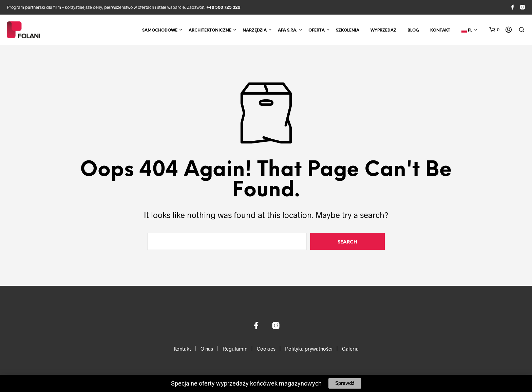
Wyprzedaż (383, 30)
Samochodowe (160, 30)
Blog (413, 30)
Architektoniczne (210, 30)
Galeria (350, 349)
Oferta (317, 30)
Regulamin (235, 349)
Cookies (266, 349)
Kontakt (440, 30)
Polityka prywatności (309, 349)
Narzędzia (255, 30)
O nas (207, 349)
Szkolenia (348, 30)
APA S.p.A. (288, 30)
